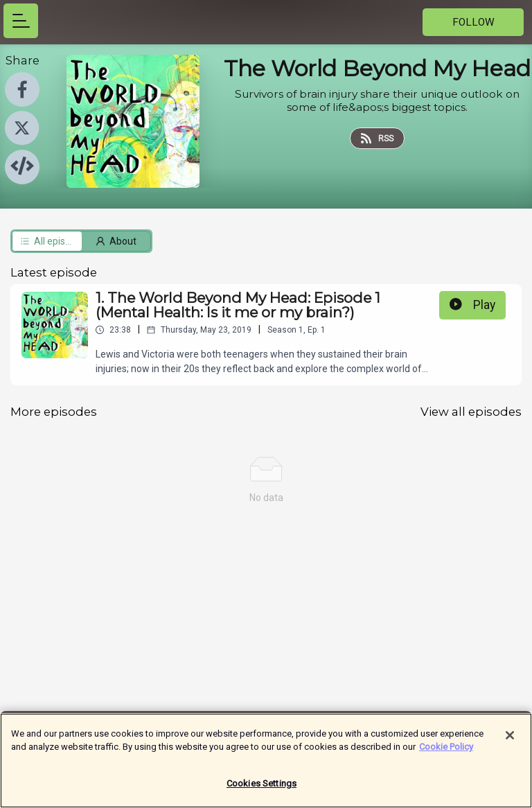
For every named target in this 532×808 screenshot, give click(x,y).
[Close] (510, 742)
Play (472, 305)
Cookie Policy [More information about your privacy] (446, 754)
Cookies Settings (261, 790)
